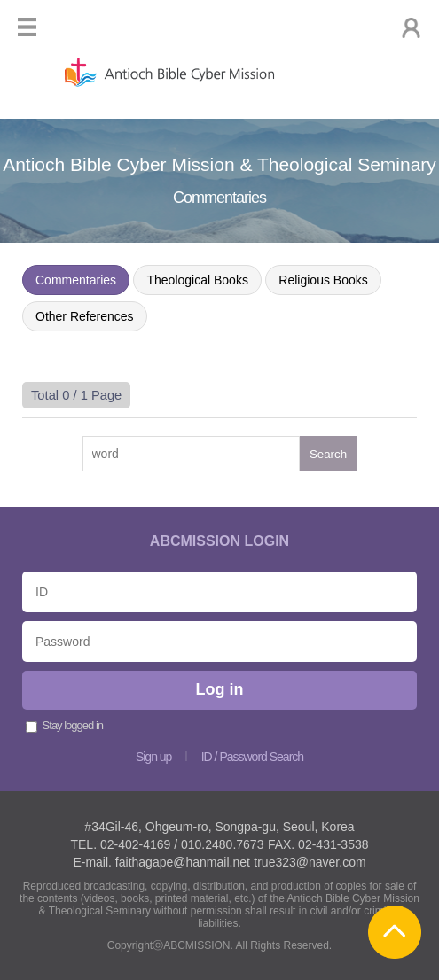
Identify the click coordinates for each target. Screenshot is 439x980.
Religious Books (323, 280)
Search (328, 454)
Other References (85, 316)
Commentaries (76, 280)
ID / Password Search (252, 757)
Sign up (153, 757)
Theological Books (197, 280)
